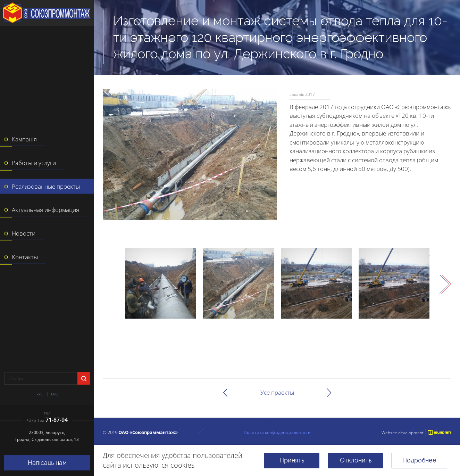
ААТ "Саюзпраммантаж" (47, 13)
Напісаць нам (47, 463)
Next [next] (445, 284)
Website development (403, 433)
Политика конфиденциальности (277, 432)
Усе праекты (277, 392)
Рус (40, 394)
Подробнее (419, 460)
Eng (55, 394)
